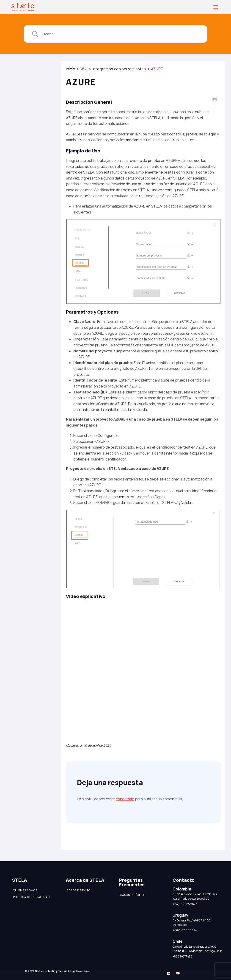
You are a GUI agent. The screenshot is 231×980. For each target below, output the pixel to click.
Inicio (71, 69)
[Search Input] (121, 34)
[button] (216, 7)
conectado (125, 799)
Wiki (84, 69)
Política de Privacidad (32, 897)
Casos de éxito (79, 890)
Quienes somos (25, 890)
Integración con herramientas (119, 69)
